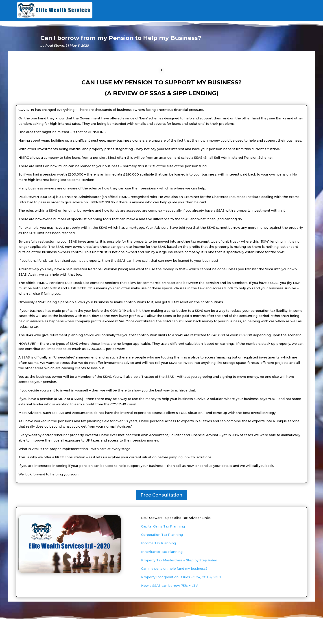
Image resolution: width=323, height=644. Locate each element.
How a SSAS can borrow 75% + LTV (169, 586)
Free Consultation (161, 495)
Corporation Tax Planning (162, 535)
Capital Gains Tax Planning (163, 526)
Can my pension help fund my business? (174, 569)
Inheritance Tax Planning (162, 552)
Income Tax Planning (158, 543)
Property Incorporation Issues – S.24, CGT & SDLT (181, 577)
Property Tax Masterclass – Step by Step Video (179, 560)
